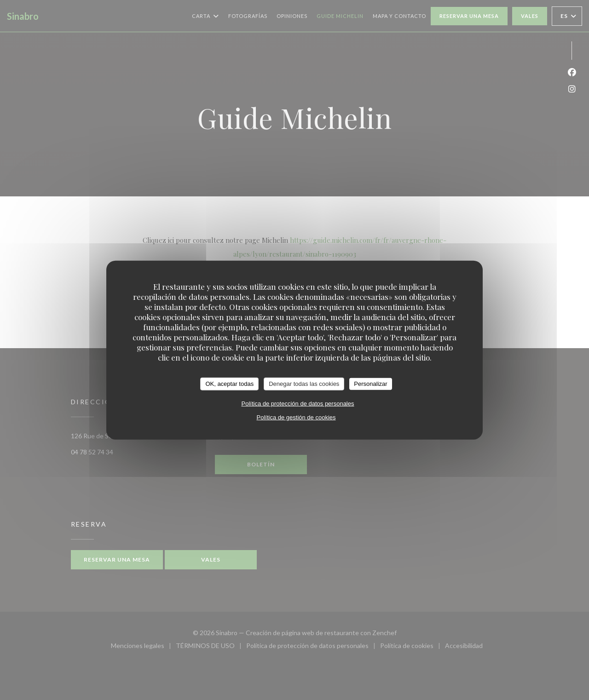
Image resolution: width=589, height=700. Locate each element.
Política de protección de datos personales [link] (298, 403)
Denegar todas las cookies (304, 384)
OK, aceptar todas (229, 384)
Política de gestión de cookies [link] (296, 417)
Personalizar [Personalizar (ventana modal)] (370, 384)
